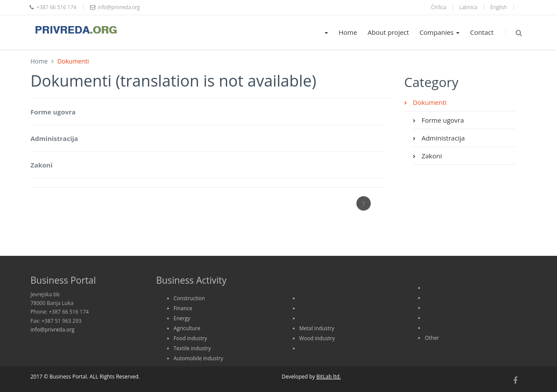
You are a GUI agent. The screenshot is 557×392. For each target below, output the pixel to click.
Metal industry (317, 328)
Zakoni (42, 165)
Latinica (468, 7)
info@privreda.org (52, 330)
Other (432, 338)
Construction (189, 298)
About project (388, 32)
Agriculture (187, 328)
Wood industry (317, 338)
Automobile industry (198, 358)
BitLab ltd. (329, 377)
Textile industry (192, 348)
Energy (182, 318)
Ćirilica (438, 7)
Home (348, 32)
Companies (440, 32)
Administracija (54, 138)
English (499, 7)
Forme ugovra (53, 112)
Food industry (190, 338)
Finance (183, 308)
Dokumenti (429, 102)
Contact (482, 32)
